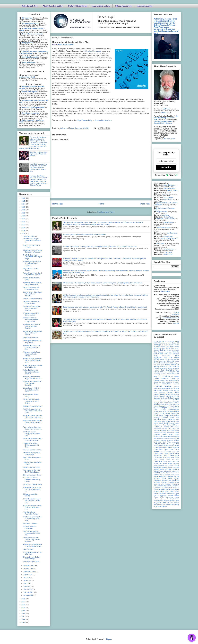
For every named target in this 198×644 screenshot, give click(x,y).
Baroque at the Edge (173, 350)
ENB (166, 398)
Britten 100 (171, 361)
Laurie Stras (160, 244)
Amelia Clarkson (169, 222)
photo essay (167, 457)
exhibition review (163, 402)
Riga (169, 466)
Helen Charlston (173, 190)
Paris (166, 455)
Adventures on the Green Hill (168, 343)
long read (165, 429)
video (176, 495)
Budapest (176, 363)
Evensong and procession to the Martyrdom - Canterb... (32, 263)
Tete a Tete (172, 486)
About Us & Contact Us (53, 6)
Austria (172, 347)
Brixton (161, 363)
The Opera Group (166, 488)
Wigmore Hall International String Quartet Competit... (32, 383)
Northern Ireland (160, 444)
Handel (165, 417)
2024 (24, 204)
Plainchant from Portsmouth (32, 406)
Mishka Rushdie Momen (169, 238)
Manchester (162, 430)
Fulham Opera (174, 406)
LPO (170, 428)
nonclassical (170, 440)
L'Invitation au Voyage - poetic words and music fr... (32, 241)
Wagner (156, 497)
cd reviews (175, 376)
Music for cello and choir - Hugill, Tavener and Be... (32, 378)
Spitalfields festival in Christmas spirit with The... (31, 445)
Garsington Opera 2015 (31, 562)
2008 (24, 614)
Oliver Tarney (168, 199)
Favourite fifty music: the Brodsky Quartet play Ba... (31, 347)
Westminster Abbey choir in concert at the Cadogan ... (32, 422)
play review (175, 457)
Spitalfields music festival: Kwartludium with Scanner (32, 326)
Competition (167, 384)
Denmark (170, 393)
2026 (24, 198)
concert (176, 384)
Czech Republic (174, 391)
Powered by (166, 175)
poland (156, 459)
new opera (157, 438)
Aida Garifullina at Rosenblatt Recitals (31, 513)
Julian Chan (165, 215)
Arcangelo (157, 347)
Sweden (168, 484)
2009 (24, 611)
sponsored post (167, 480)
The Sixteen (161, 489)
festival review (163, 404)
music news (167, 434)
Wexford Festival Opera (171, 501)
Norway (169, 444)
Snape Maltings (159, 476)
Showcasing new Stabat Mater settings (31, 558)
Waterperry (169, 497)
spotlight (175, 480)
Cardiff (169, 374)
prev (178, 459)
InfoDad (176, 323)
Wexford (161, 501)
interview (157, 419)
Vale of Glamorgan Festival (163, 495)
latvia (177, 421)
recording (176, 464)
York (160, 506)
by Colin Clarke (171, 366)
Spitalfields (158, 480)
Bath (155, 352)
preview (70, 45)
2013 (24, 599)
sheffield (156, 475)
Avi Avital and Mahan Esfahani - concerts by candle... (32, 480)
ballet (159, 348)
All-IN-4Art (165, 345)
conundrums (169, 389)
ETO (172, 400)
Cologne (156, 384)
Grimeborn (175, 413)
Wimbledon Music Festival (162, 505)
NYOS (156, 446)
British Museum (174, 359)
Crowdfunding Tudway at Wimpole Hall (31, 454)
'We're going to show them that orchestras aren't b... (32, 428)
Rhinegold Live (163, 466)
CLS (160, 382)
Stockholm (157, 482)
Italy (174, 419)
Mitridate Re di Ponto (30, 524)
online (168, 446)
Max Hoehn (166, 194)
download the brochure (103, 120)
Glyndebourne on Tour (161, 412)
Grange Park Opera (162, 413)
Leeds (166, 423)
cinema (162, 380)
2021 (24, 213)
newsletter (157, 440)
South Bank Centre (170, 478)
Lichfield (156, 427)
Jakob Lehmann (169, 249)
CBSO (174, 374)
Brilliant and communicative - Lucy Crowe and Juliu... (32, 545)
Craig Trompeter (162, 212)
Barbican (163, 350)
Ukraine (173, 493)
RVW (177, 467)
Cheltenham (165, 378)
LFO (178, 425)
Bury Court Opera (159, 365)
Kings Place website (84, 120)
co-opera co (170, 382)
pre (173, 459)
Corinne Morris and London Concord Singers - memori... (32, 333)
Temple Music (163, 486)
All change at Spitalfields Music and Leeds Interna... (31, 354)
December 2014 (29, 236)
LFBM (174, 425)
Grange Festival (173, 412)
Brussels (167, 363)
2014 (24, 234)
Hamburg (157, 417)
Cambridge (157, 374)
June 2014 (27, 580)
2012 (24, 602)
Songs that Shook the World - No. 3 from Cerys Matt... (33, 417)
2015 (24, 231)
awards (177, 347)
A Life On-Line (159, 341)
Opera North (158, 450)
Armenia (163, 347)
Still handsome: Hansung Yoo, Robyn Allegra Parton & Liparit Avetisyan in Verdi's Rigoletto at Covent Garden (103, 283)
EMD (162, 398)
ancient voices (174, 345)
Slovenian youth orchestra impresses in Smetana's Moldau (84, 234)
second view (175, 473)
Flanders (161, 406)
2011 (24, 605)
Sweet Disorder (28, 549)
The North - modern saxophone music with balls (32, 434)
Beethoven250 (166, 356)
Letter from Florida (165, 425)
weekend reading (164, 499)
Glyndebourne (174, 410)
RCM (177, 462)
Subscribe (166, 167)
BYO (161, 372)
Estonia (168, 400)
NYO (177, 444)
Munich (177, 430)
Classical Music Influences (163, 123)
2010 (24, 608)
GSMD (156, 415)
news (177, 438)
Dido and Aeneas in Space (32, 475)
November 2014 (29, 566)
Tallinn (156, 486)
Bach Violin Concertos (31, 338)
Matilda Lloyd (168, 254)
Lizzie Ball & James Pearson (166, 219)
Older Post (145, 204)
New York (163, 438)
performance (174, 455)
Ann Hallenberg (172, 233)
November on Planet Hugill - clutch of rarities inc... (33, 439)
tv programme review (164, 493)
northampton (175, 442)
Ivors (177, 419)
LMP (172, 427)
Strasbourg (164, 482)
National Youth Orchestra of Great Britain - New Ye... (32, 274)
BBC (162, 354)
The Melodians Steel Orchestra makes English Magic (33, 257)
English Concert (173, 398)
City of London (169, 380)
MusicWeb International (171, 318)
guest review (174, 415)
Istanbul (170, 419)
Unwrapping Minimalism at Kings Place (32, 342)
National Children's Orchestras (29, 527)
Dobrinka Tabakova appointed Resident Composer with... (31, 320)
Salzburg (157, 471)
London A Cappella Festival (32, 299)
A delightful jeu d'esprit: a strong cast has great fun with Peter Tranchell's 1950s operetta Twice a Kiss (100, 246)
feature (170, 402)
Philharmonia (158, 457)
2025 (24, 201)
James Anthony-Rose (163, 228)
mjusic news (171, 430)
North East (158, 442)
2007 (24, 617)
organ (173, 452)
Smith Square (175, 475)
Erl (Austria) (162, 400)
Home (101, 204)
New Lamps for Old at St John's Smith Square (31, 471)
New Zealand (170, 438)
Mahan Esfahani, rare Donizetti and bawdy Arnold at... (31, 372)
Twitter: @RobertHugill (77, 6)
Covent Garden (163, 390)
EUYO (156, 402)
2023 (24, 207)
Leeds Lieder (174, 423)
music (173, 432)
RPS (169, 467)
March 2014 (28, 589)
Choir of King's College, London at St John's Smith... (31, 401)
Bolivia (166, 357)
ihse (178, 417)
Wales (162, 497)
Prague (168, 459)
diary (177, 392)
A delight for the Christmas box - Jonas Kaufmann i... (32, 489)
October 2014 (28, 568)
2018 (24, 222)
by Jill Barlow (168, 368)
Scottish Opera (165, 473)
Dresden (156, 394)
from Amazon (166, 291)
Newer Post (58, 204)
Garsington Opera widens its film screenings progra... (32, 308)
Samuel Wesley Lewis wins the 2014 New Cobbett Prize (32, 361)
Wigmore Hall (160, 502)
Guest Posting (164, 415)
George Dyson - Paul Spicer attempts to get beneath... (33, 294)
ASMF (167, 347)
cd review (164, 376)
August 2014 (28, 574)
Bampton (157, 350)
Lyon (177, 429)
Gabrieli (156, 408)
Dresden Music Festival (168, 394)
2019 (24, 219)
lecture (161, 423)
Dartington (162, 393)
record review (167, 464)
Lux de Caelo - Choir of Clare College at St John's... (31, 390)
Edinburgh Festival (173, 396)
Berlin (177, 356)
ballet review (166, 348)
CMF (164, 382)
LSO (174, 428)
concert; (176, 387)
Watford (177, 497)
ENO (156, 400)
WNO (172, 505)
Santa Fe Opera (170, 471)
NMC (165, 440)
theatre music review (172, 489)
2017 (24, 225)
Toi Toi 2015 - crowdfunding (32, 484)
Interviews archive (145, 6)
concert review (163, 386)
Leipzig (156, 425)
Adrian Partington (169, 185)
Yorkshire (164, 506)
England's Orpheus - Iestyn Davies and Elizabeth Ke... (32, 507)
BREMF (157, 359)
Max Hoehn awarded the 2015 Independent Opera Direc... (32, 411)
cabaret (166, 372)
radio (170, 462)
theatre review (159, 491)
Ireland (164, 419)
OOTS (172, 446)
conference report (159, 389)
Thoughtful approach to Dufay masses (31, 314)
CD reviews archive (123, 6)
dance (156, 393)
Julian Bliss (168, 253)
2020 (24, 216)
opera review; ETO (166, 452)
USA (177, 493)
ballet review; (175, 348)
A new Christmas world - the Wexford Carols (33, 366)
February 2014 (29, 592)
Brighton (162, 359)
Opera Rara (169, 450)
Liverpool (166, 427)
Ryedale (156, 469)
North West (167, 442)
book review (174, 357)
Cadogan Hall (174, 372)
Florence (167, 406)
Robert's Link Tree (30, 6)
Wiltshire (176, 503)
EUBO (177, 400)
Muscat (169, 432)
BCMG (156, 356)
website (156, 499)
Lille (161, 427)
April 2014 (27, 586)
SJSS (162, 475)
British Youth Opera (160, 361)
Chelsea (156, 378)
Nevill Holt (175, 436)
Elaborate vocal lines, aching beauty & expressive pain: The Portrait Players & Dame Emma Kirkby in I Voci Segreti (105, 307)
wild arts (170, 503)
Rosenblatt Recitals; (161, 467)
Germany (176, 408)
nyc (174, 444)
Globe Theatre (160, 410)
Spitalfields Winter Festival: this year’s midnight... (32, 284)
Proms (165, 462)
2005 (24, 623)
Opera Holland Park (161, 447)
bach (155, 348)
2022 (24, 210)
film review (173, 404)
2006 (24, 620)
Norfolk (176, 440)
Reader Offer (158, 464)
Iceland (172, 417)
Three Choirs (170, 491)
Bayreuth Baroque (165, 352)
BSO (172, 363)
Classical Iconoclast (175, 313)
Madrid (156, 430)
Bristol (167, 359)
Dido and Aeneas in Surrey (32, 450)
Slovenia (167, 475)
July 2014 (27, 577)
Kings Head (161, 421)
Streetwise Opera (174, 482)
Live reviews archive (101, 6)
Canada (164, 374)
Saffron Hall (163, 469)
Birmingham (158, 357)
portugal (162, 459)
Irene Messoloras (169, 189)
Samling (162, 471)
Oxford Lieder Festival (166, 454)
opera (177, 446)
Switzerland (175, 484)
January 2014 (28, 595)
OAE (159, 446)
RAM (173, 462)
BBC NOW (168, 354)
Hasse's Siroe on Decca (31, 467)
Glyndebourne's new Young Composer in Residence (32, 251)
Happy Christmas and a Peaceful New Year (31, 288)
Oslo (177, 452)
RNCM (177, 466)
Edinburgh (162, 396)
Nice (162, 440)
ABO (155, 343)
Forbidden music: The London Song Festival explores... (31, 540)
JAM (155, 421)
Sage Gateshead (173, 469)
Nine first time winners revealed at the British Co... (31, 533)
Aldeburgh (157, 345)
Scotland (157, 473)
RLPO (172, 466)
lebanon (156, 423)
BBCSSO (176, 354)
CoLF (177, 382)
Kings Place (62, 45)
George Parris (168, 217)
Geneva (170, 408)
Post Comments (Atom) (106, 212)
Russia (173, 467)
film (168, 404)
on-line (164, 446)
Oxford (156, 454)
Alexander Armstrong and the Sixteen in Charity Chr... (32, 501)
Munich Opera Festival (160, 432)
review (156, 466)
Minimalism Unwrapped (92, 51)
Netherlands (168, 436)
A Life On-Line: (170, 341)
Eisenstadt (157, 398)
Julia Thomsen (168, 198)
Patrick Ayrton (168, 237)
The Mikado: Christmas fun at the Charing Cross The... (32, 519)
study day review (159, 484)
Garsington (163, 408)
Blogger (109, 639)
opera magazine (173, 447)
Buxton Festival (171, 365)
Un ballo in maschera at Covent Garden (31, 303)
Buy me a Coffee (169, 139)
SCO (177, 471)
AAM (177, 341)
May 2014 (27, 583)
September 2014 (29, 572)
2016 (24, 228)
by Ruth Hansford (165, 370)
